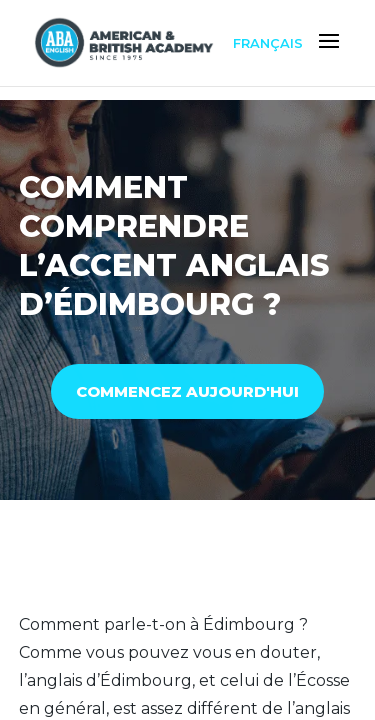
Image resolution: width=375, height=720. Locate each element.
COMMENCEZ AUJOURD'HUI (187, 391)
